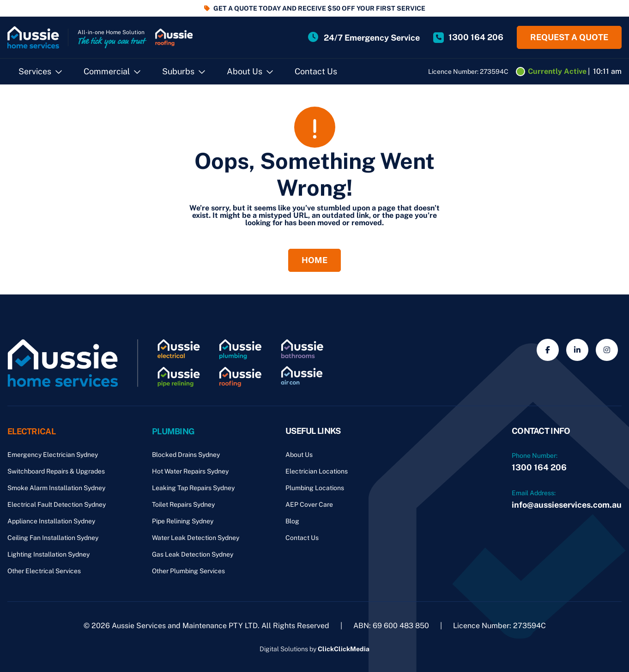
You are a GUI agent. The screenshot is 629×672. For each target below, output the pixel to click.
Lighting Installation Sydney (48, 554)
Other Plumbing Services (188, 571)
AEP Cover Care (309, 504)
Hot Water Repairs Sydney (190, 471)
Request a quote (569, 37)
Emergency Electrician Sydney (53, 455)
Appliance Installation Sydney (51, 521)
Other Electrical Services (44, 571)
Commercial (107, 71)
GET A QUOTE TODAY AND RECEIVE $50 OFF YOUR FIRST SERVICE (319, 8)
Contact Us (316, 71)
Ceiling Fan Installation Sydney (53, 538)
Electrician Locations (317, 471)
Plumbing (173, 431)
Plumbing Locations (315, 488)
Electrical (31, 431)
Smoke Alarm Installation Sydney (56, 488)
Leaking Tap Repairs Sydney (193, 488)
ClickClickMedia (344, 649)
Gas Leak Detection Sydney (193, 554)
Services (35, 71)
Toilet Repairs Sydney (183, 504)
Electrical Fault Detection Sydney (57, 504)
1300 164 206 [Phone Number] (539, 467)
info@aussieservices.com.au (567, 505)
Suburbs (178, 71)
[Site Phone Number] (468, 37)
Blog (292, 521)
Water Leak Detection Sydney (196, 538)
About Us (245, 71)
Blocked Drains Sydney (186, 455)
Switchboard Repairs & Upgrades (56, 471)
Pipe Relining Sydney (183, 521)
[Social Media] (548, 350)
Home (314, 260)
